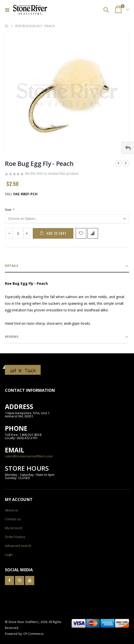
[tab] (67, 266)
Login (9, 555)
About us (12, 510)
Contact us (13, 519)
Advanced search (18, 546)
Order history (15, 537)
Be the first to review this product (52, 173)
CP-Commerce (34, 634)
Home (7, 26)
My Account (14, 528)
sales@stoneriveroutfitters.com (29, 456)
